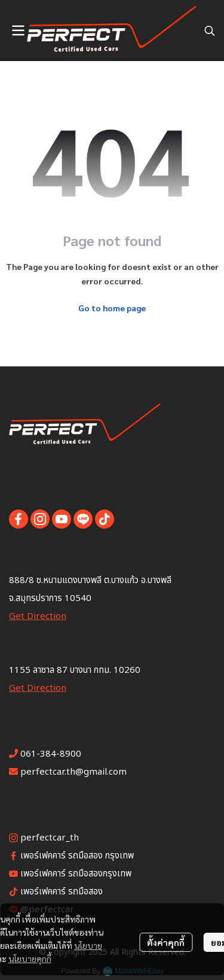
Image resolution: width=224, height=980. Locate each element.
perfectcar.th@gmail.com (73, 772)
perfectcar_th (50, 838)
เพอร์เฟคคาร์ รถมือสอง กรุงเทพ (77, 856)
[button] (210, 31)
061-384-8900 (51, 754)
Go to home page (112, 308)
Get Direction (38, 616)
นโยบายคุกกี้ (30, 958)
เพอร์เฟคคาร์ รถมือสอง (62, 892)
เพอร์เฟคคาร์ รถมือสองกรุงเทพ (76, 874)
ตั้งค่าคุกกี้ (166, 942)
